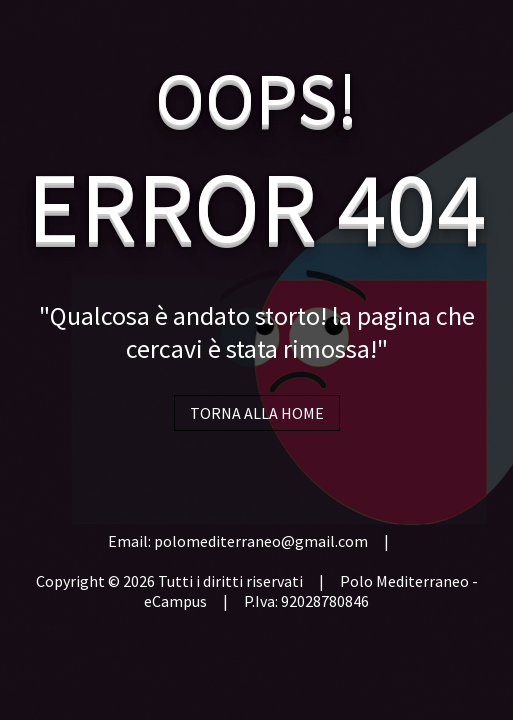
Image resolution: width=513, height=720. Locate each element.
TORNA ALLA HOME (257, 413)
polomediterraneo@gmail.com (261, 541)
